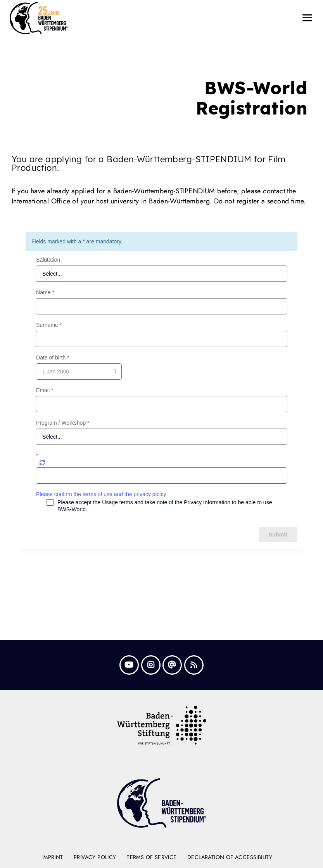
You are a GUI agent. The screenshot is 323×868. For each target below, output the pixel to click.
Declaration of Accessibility (230, 857)
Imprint (53, 857)
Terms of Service (152, 857)
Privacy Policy (95, 857)
